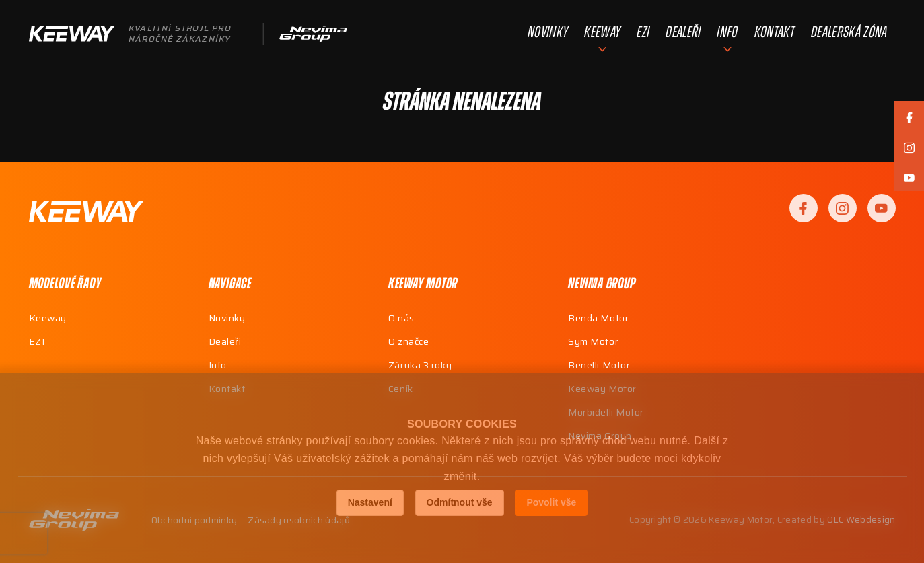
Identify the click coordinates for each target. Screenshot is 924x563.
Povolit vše (551, 502)
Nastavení (370, 502)
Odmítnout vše (460, 502)
